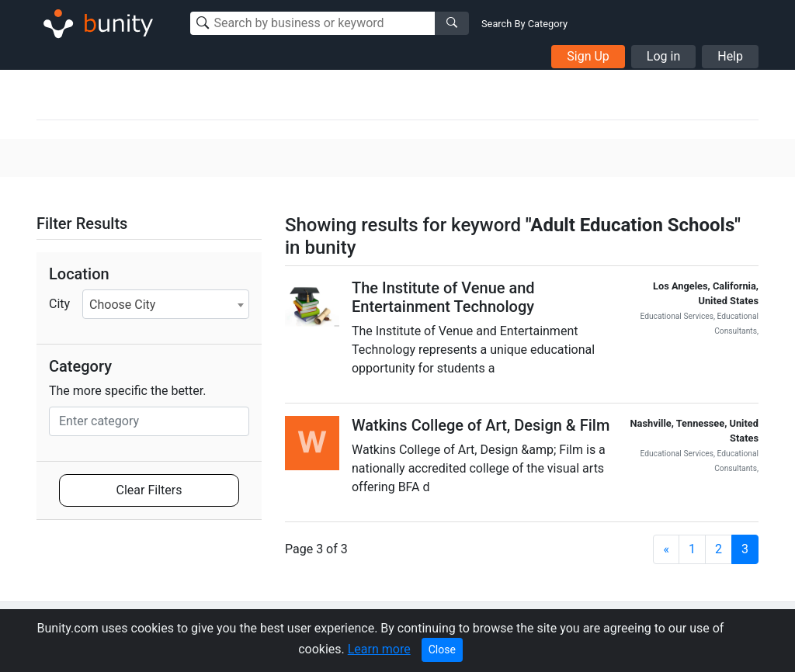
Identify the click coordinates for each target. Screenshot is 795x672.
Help (730, 56)
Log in (663, 56)
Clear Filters (149, 490)
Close (442, 649)
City (59, 304)
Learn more (379, 649)
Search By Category (524, 24)
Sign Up (588, 56)
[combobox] (166, 304)
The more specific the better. (128, 391)
